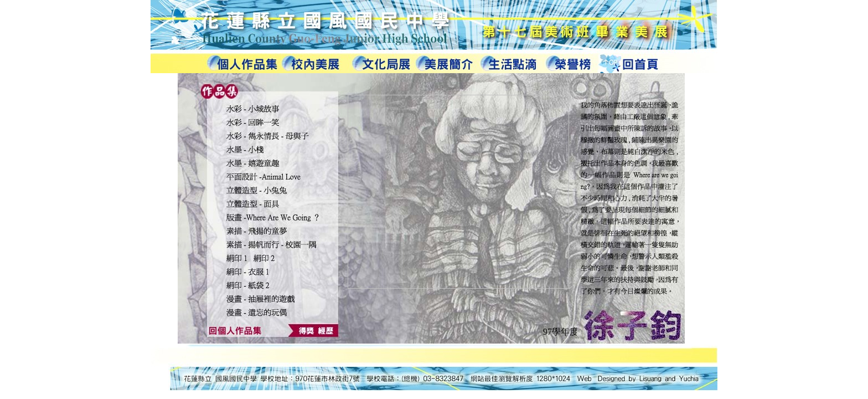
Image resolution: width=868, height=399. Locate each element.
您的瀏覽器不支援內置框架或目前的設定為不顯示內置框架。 (431, 209)
